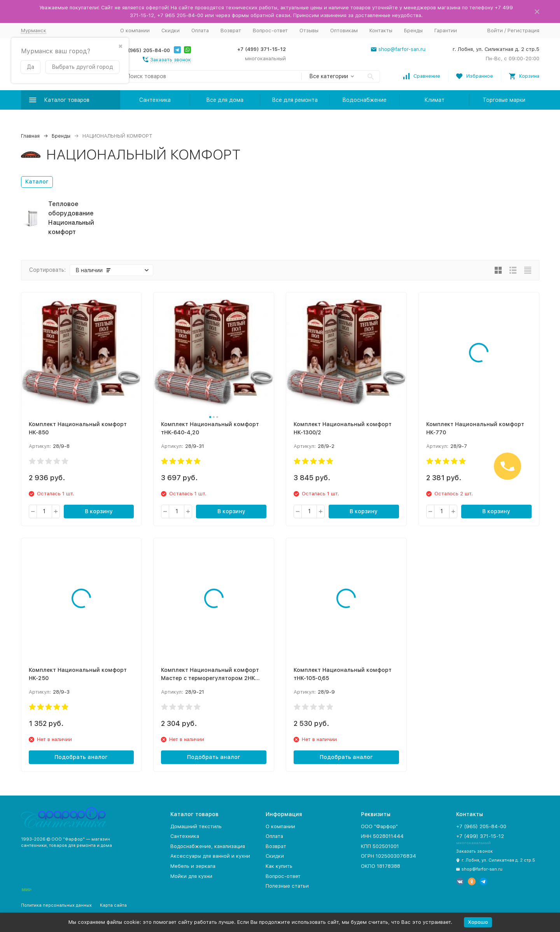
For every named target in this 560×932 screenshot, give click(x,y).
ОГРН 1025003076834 (388, 856)
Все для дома (225, 100)
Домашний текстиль (196, 826)
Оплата (200, 31)
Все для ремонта (295, 100)
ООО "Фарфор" (379, 826)
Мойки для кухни (191, 876)
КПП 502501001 (380, 846)
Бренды (413, 31)
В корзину (99, 511)
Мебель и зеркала (193, 866)
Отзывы (309, 31)
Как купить (279, 866)
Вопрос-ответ (270, 31)
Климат (434, 100)
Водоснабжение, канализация (208, 846)
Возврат (231, 31)
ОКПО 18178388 (381, 866)
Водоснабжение (364, 100)
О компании (135, 31)
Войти (495, 31)
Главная (30, 136)
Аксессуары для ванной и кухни (210, 856)
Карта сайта (113, 905)
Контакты (381, 31)
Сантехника (155, 100)
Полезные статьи (287, 886)
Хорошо (478, 922)
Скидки (171, 31)
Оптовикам (344, 31)
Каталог (37, 182)
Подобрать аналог (81, 757)
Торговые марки (504, 100)
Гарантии (446, 31)
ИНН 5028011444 (382, 836)
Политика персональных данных (56, 905)
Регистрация (523, 31)
